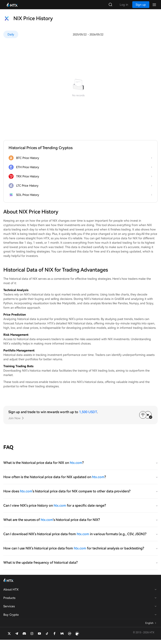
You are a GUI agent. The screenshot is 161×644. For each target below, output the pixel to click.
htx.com (76, 467)
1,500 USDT (88, 416)
